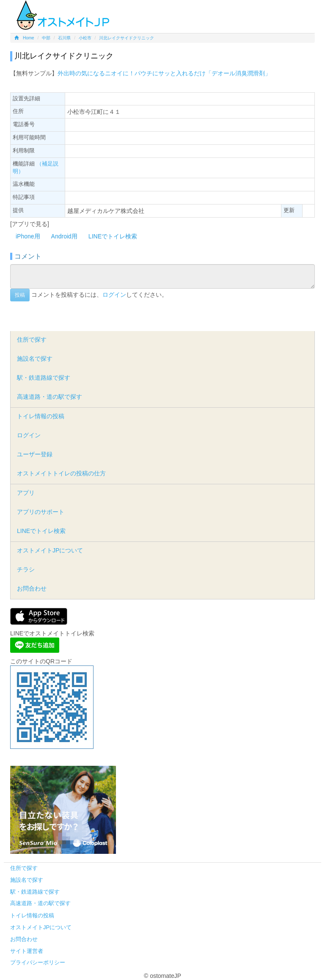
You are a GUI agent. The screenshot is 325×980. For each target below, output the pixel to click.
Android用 (64, 236)
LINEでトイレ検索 (113, 236)
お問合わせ (32, 588)
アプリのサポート (41, 512)
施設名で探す (35, 359)
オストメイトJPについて (50, 550)
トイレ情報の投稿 (41, 416)
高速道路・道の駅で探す (50, 397)
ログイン (114, 295)
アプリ (26, 493)
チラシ (26, 569)
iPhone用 (28, 236)
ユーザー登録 (35, 454)
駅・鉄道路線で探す (44, 378)
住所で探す (32, 340)
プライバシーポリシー (38, 962)
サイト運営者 (27, 951)
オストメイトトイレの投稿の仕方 (61, 473)
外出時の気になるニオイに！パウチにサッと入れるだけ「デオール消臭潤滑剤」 (164, 73)
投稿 (20, 295)
